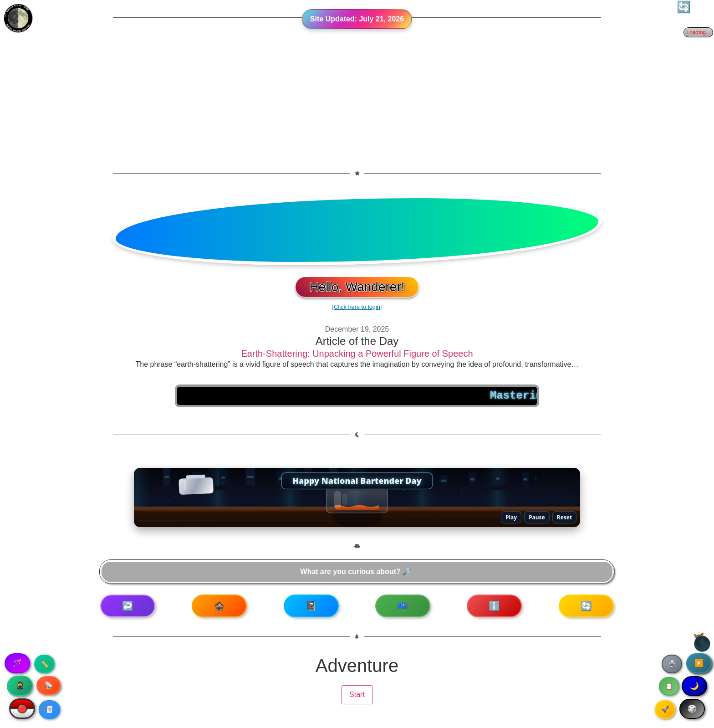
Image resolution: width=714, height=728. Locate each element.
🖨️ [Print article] (672, 664)
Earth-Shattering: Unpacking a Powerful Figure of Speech (357, 354)
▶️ (699, 663)
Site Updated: (357, 19)
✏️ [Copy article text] (44, 664)
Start (357, 695)
